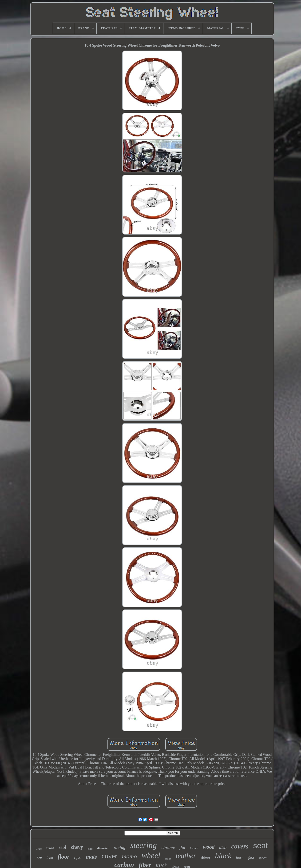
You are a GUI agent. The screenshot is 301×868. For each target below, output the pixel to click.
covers (240, 846)
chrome (168, 848)
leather (186, 856)
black (223, 856)
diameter (103, 848)
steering (144, 845)
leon (50, 858)
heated (194, 848)
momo (129, 856)
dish (223, 848)
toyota (78, 858)
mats (91, 857)
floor (63, 857)
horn (240, 858)
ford (251, 858)
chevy (77, 847)
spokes (263, 858)
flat (182, 847)
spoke (168, 859)
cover (109, 856)
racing (120, 847)
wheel (151, 855)
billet (90, 849)
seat (261, 846)
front (50, 848)
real (62, 847)
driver (206, 858)
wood (209, 847)
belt (39, 858)
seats (39, 849)
